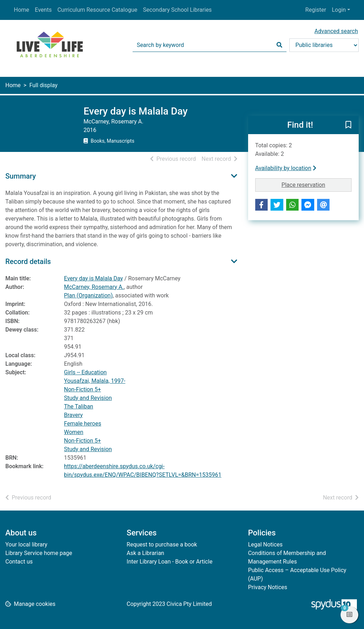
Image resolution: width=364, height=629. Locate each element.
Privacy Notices (268, 587)
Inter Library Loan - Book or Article (169, 562)
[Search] (279, 45)
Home (22, 10)
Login (339, 10)
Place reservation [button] (317, 184)
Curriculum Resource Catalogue (97, 10)
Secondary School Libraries (177, 10)
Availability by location (286, 168)
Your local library (26, 545)
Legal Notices (265, 545)
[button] (348, 125)
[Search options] (324, 45)
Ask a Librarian (145, 553)
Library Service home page (39, 553)
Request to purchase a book (162, 545)
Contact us (19, 562)
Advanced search (336, 31)
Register (316, 10)
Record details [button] (28, 261)
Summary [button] (21, 176)
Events (43, 10)
